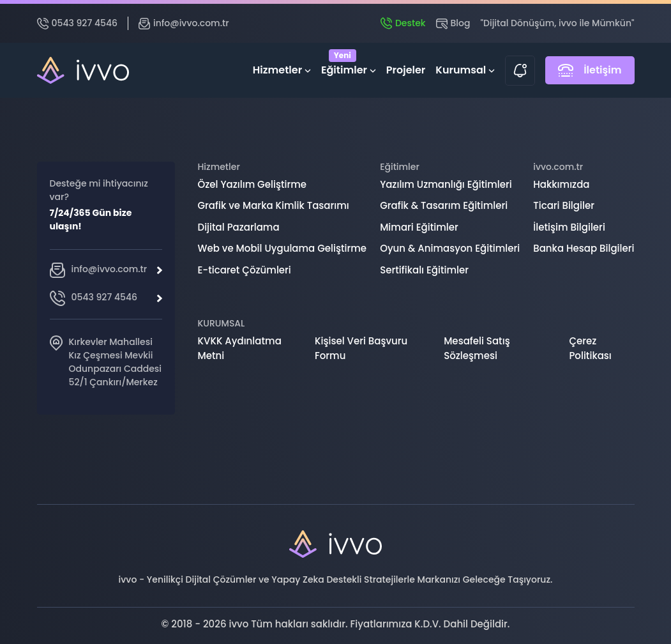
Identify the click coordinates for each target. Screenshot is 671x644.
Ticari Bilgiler (564, 205)
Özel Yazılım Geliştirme (253, 184)
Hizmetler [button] (282, 70)
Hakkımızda (561, 184)
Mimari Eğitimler (419, 227)
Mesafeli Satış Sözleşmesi (477, 348)
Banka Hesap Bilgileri (584, 248)
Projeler (406, 70)
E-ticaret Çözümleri (245, 270)
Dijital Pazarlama (239, 227)
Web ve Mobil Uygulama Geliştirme (283, 248)
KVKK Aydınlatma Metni (240, 348)
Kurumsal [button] (465, 70)
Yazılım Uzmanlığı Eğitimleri (446, 184)
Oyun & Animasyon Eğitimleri (450, 248)
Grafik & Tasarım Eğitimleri (444, 205)
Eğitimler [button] (349, 67)
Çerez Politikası (590, 348)
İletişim (590, 70)
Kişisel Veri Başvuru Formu (361, 348)
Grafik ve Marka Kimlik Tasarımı (274, 205)
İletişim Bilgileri (569, 227)
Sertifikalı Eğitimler (424, 270)
